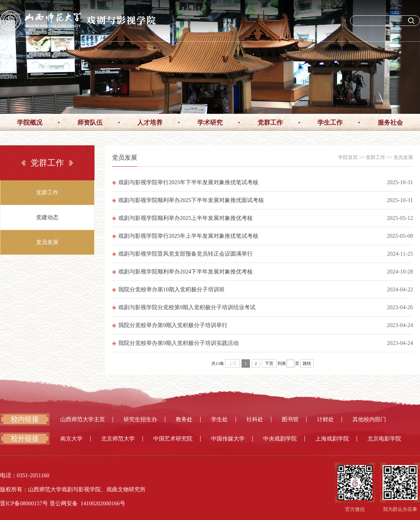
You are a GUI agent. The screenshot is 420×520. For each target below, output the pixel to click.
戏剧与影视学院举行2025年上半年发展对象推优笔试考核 (185, 236)
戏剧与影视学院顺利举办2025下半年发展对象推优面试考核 (188, 200)
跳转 (307, 363)
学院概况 (30, 123)
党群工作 (270, 123)
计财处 (325, 419)
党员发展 (47, 242)
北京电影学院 (384, 439)
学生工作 (330, 123)
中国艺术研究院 (173, 439)
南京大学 (71, 439)
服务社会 (390, 123)
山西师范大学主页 (83, 419)
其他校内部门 (369, 419)
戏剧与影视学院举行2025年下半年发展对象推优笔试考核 (185, 182)
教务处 (184, 419)
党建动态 (47, 217)
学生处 (219, 419)
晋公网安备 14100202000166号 (87, 503)
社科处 (255, 419)
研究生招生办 (140, 419)
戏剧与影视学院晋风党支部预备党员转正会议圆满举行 (182, 254)
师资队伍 (90, 123)
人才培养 (150, 123)
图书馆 (290, 419)
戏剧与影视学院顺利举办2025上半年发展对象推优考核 (182, 218)
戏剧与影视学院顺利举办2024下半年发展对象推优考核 (182, 272)
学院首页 (348, 157)
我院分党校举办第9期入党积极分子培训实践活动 (175, 343)
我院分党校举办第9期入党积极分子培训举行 (170, 325)
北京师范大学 (118, 439)
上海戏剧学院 (332, 439)
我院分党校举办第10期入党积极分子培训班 (168, 289)
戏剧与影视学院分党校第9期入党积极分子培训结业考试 (184, 307)
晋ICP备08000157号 (24, 503)
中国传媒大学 (228, 439)
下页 (269, 363)
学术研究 (210, 123)
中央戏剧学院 (280, 439)
